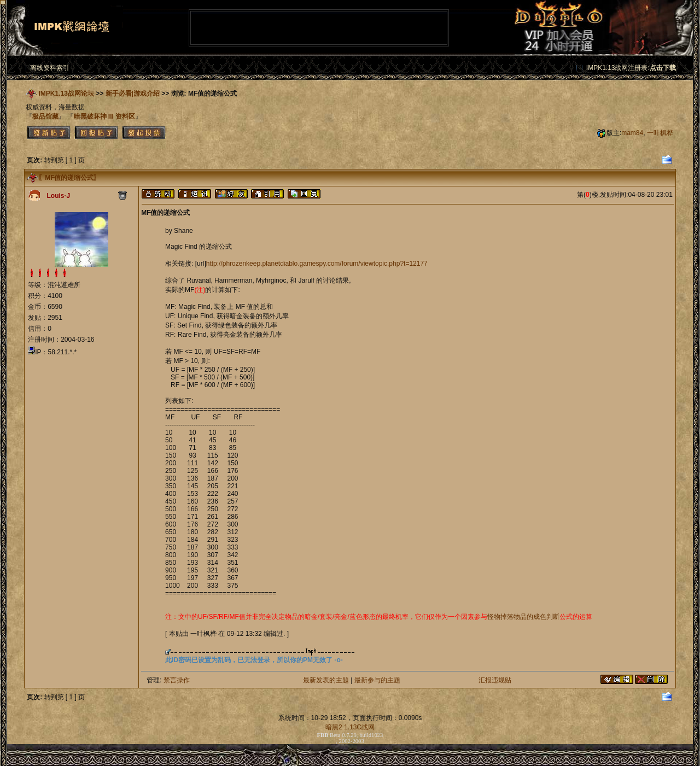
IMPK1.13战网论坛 (66, 93)
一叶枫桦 (660, 133)
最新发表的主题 (326, 680)
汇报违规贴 (495, 680)
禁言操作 (177, 680)
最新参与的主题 (377, 680)
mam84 (632, 133)
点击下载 (663, 68)
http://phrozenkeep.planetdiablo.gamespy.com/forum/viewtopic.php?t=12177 (317, 264)
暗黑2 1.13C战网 (350, 727)
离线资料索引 (50, 68)
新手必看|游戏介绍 (133, 93)
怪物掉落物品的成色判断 (523, 617)
